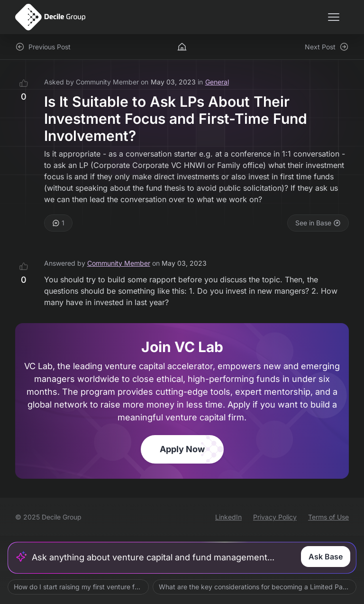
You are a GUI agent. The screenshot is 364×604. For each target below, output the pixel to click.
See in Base (318, 223)
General (217, 82)
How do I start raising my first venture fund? (81, 587)
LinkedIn (228, 517)
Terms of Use (328, 517)
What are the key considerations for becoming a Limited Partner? (258, 587)
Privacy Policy (275, 517)
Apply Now (182, 449)
